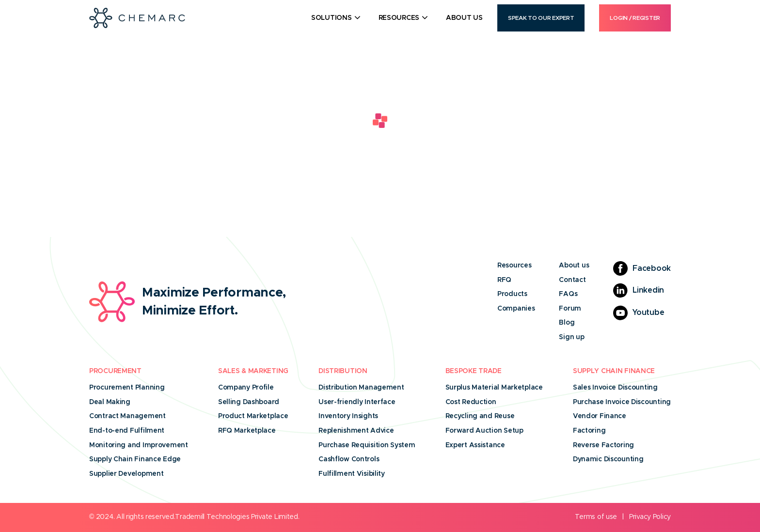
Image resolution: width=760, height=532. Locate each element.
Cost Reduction (471, 402)
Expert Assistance (475, 445)
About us (574, 266)
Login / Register (635, 18)
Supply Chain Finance (614, 371)
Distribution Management (361, 388)
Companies (516, 309)
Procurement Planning (127, 388)
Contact (572, 280)
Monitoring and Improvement (139, 445)
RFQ (504, 280)
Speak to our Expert (541, 18)
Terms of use (596, 517)
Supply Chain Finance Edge (135, 459)
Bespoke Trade (474, 371)
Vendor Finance (600, 416)
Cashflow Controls (349, 459)
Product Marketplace (253, 416)
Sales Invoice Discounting (615, 388)
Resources (399, 18)
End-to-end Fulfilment (127, 431)
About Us (464, 18)
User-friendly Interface (357, 402)
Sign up (571, 337)
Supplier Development (126, 474)
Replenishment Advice (356, 431)
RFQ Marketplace (247, 431)
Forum (570, 309)
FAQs (568, 294)
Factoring (589, 431)
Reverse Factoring (603, 445)
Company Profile (246, 388)
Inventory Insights (348, 416)
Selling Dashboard (249, 402)
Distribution (343, 371)
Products (512, 294)
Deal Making (110, 402)
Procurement (115, 371)
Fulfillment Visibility (352, 474)
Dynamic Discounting (608, 459)
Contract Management (127, 416)
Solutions (331, 18)
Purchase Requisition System (367, 445)
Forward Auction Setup (484, 431)
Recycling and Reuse (480, 416)
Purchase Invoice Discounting (622, 402)
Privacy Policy (650, 517)
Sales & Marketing (253, 371)
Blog (567, 323)
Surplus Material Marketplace (494, 388)
